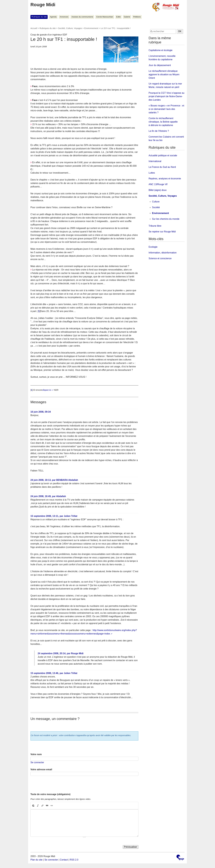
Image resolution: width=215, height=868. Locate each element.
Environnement (91, 28)
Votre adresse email (41, 769)
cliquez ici (47, 390)
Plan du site (37, 860)
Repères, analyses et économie (165, 179)
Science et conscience (160, 258)
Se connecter (37, 762)
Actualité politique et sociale (163, 155)
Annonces (64, 17)
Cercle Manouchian (105, 17)
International (155, 161)
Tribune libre (155, 226)
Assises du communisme (82, 17)
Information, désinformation (163, 253)
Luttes (152, 173)
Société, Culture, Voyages (70, 28)
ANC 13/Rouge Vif (158, 184)
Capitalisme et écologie (161, 50)
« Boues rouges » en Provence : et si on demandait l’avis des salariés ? (166, 109)
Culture (156, 202)
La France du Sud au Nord (162, 167)
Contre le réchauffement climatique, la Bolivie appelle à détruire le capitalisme (163, 122)
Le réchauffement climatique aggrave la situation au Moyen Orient (164, 74)
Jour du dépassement (160, 65)
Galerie (127, 17)
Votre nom (36, 754)
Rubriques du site (39, 17)
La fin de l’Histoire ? (159, 131)
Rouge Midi (43, 5)
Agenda (53, 17)
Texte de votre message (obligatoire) (50, 794)
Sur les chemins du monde (166, 219)
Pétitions (137, 17)
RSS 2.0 (74, 860)
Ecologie (153, 247)
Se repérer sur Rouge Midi (162, 232)
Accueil (34, 28)
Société (156, 207)
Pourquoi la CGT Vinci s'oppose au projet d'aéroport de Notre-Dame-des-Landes (167, 96)
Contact (64, 860)
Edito (119, 17)
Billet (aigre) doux (158, 190)
